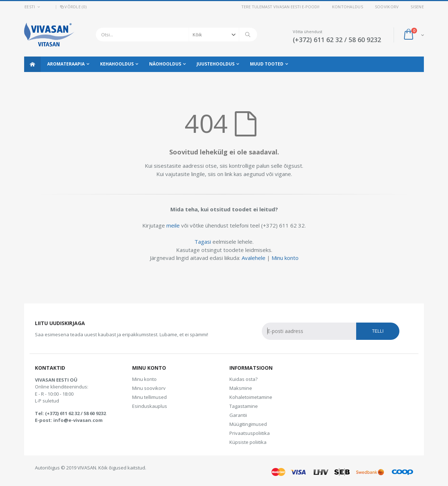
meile (173, 225)
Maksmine (241, 388)
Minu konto (285, 258)
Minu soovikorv (149, 388)
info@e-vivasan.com (78, 420)
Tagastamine (244, 406)
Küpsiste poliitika (248, 442)
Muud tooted (267, 64)
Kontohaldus (348, 7)
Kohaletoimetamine (251, 397)
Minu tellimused (149, 397)
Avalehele (254, 258)
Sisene (417, 7)
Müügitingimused (248, 424)
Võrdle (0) (73, 7)
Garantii (238, 415)
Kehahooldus (117, 64)
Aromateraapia (66, 64)
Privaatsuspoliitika (250, 433)
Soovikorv (387, 7)
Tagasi (203, 242)
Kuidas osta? (243, 379)
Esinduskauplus (150, 406)
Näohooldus (165, 64)
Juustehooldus (216, 64)
